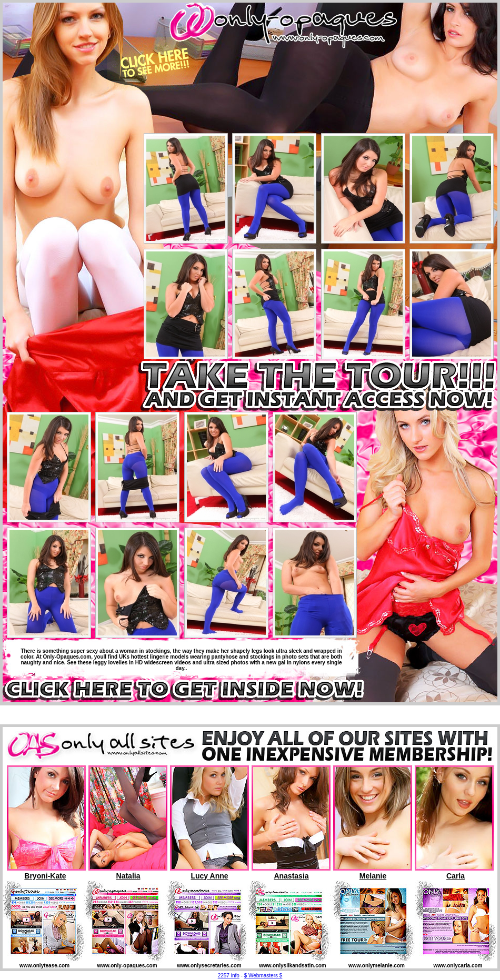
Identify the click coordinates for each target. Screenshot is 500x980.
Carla (456, 876)
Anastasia (291, 876)
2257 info (229, 976)
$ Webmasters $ (263, 976)
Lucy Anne (209, 876)
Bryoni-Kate (45, 876)
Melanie (373, 876)
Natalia (128, 876)
